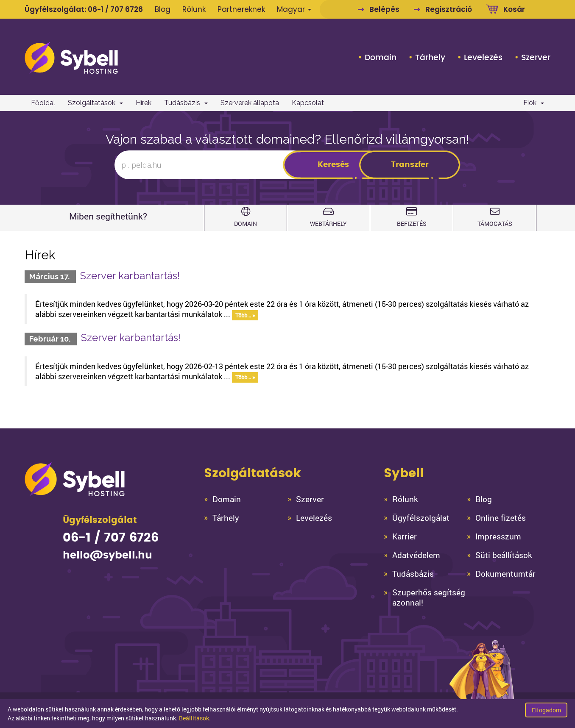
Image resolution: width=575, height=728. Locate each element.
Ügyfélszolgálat (421, 518)
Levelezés (483, 58)
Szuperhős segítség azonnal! (429, 597)
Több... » (245, 315)
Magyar (294, 9)
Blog (163, 9)
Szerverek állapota (250, 103)
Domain (381, 58)
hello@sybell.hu (107, 556)
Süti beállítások (504, 555)
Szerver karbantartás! (130, 276)
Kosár (514, 9)
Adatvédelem (416, 555)
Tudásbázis (186, 103)
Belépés (384, 9)
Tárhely (430, 58)
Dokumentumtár (505, 574)
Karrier (405, 536)
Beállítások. (195, 718)
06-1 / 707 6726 (115, 9)
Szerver (536, 58)
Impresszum (498, 536)
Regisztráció (449, 9)
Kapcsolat (308, 103)
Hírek (144, 103)
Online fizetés (501, 518)
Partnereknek (241, 9)
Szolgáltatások (95, 103)
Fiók (534, 103)
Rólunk (194, 9)
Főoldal (43, 103)
